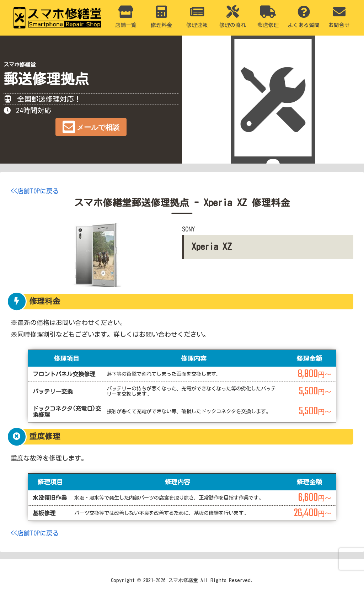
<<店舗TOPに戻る (35, 191)
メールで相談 (98, 127)
